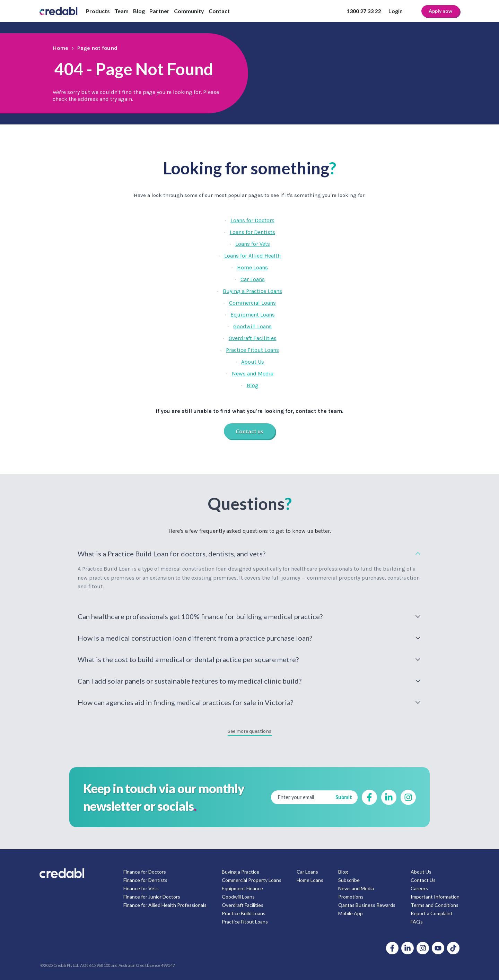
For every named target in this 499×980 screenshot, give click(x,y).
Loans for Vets (253, 244)
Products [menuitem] (98, 11)
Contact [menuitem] (219, 11)
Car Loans (253, 279)
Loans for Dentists (252, 232)
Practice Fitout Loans (252, 350)
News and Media (253, 374)
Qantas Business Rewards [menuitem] (367, 905)
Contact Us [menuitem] (423, 880)
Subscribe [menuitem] (349, 880)
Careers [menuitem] (419, 888)
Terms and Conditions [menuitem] (435, 905)
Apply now (440, 11)
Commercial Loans (252, 303)
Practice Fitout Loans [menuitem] (245, 922)
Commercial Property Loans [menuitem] (252, 880)
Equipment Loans (253, 315)
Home (60, 48)
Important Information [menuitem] (435, 897)
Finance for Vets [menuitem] (141, 888)
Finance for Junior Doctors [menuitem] (152, 897)
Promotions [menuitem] (351, 897)
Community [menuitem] (189, 11)
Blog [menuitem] (139, 11)
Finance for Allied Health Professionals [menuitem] (165, 905)
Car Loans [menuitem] (307, 872)
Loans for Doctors (252, 220)
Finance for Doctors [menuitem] (145, 872)
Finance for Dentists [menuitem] (145, 880)
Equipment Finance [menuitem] (242, 888)
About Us (253, 362)
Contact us (250, 431)
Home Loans (252, 267)
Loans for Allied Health (252, 256)
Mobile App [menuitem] (351, 913)
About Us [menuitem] (421, 872)
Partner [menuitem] (159, 11)
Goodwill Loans (252, 326)
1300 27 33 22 (364, 11)
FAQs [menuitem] (417, 922)
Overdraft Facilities (253, 338)
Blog (253, 385)
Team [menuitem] (121, 11)
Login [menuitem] (396, 11)
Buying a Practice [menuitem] (240, 872)
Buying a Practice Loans (252, 291)
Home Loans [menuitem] (310, 880)
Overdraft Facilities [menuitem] (243, 905)
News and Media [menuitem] (356, 888)
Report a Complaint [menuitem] (432, 913)
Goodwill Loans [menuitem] (238, 897)
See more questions (250, 731)
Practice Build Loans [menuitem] (244, 913)
